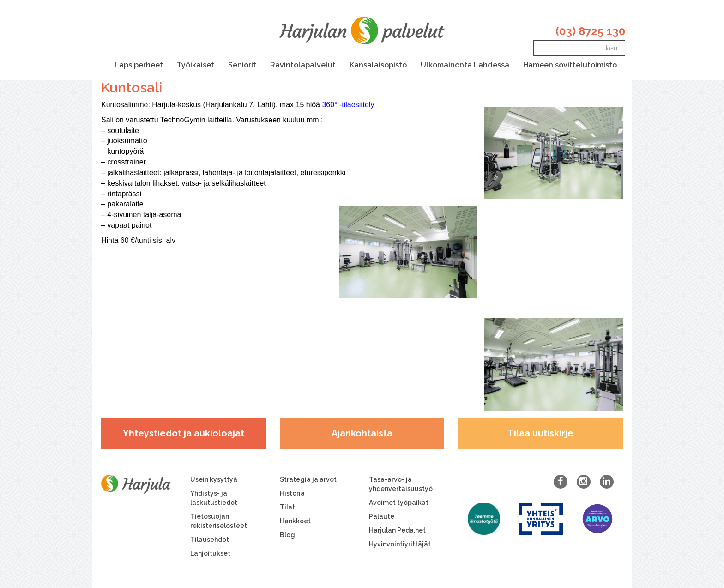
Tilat (287, 507)
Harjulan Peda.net (397, 530)
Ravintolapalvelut (303, 65)
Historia (292, 493)
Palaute (382, 516)
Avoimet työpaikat (399, 503)
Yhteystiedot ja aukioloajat (184, 433)
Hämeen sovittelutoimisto (570, 65)
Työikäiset (196, 65)
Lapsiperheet (139, 65)
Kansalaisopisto (378, 65)
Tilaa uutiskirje (540, 433)
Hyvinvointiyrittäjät (400, 544)
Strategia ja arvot (308, 479)
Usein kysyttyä (214, 479)
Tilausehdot (210, 540)
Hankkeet (295, 521)
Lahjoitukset (210, 553)
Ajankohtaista (362, 433)
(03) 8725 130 (590, 31)
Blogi (288, 535)
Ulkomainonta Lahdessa (465, 65)
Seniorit (242, 65)
